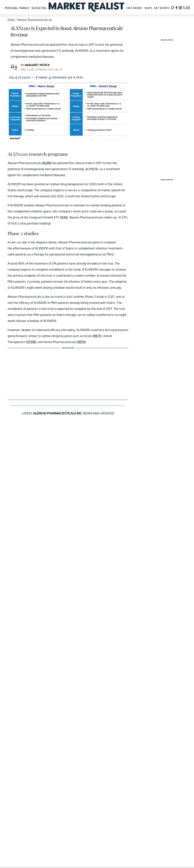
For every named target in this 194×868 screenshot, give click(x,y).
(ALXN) (47, 163)
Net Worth (162, 8)
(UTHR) (31, 342)
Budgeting (39, 8)
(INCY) (97, 336)
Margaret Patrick (37, 65)
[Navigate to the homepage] (86, 7)
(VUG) (64, 217)
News (148, 8)
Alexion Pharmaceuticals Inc (35, 20)
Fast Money (134, 8)
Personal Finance (17, 8)
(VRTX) (81, 342)
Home (11, 20)
